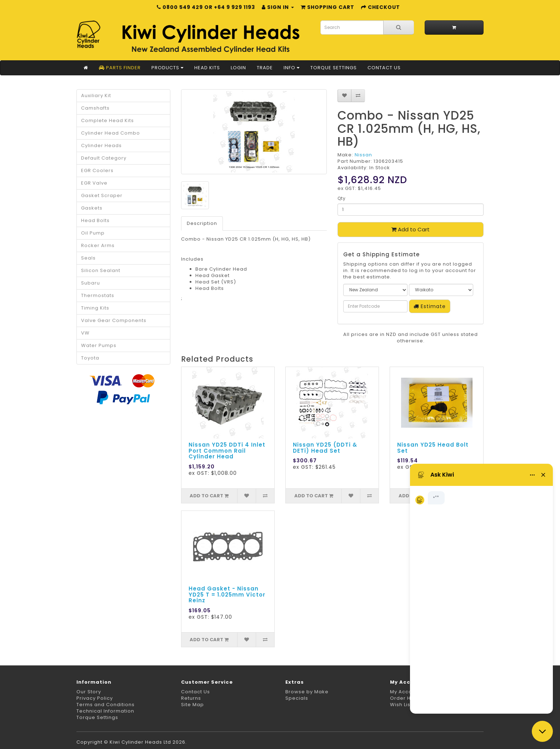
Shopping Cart (327, 7)
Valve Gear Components (114, 320)
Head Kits (207, 68)
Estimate (430, 306)
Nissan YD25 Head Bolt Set (433, 448)
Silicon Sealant (101, 270)
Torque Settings (334, 68)
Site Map (192, 705)
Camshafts (95, 108)
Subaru (91, 283)
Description (202, 223)
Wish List (401, 705)
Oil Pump (93, 233)
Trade (265, 68)
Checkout (381, 7)
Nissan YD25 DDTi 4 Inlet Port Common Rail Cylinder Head (227, 451)
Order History (408, 698)
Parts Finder (120, 68)
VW (85, 333)
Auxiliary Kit (96, 95)
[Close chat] (542, 731)
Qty (342, 198)
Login (238, 68)
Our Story (89, 692)
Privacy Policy (95, 698)
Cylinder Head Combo (111, 133)
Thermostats (98, 295)
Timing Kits (95, 308)
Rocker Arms (98, 245)
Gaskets (92, 208)
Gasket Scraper (102, 195)
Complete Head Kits (107, 120)
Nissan (363, 155)
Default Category (104, 158)
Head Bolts (95, 220)
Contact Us (384, 68)
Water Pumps (99, 345)
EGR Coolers (97, 170)
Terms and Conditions (106, 705)
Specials (297, 698)
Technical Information (105, 711)
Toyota (90, 358)
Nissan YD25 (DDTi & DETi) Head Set (325, 448)
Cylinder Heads (101, 145)
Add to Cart (411, 229)
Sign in (278, 7)
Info (292, 68)
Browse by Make (307, 692)
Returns (191, 698)
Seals (88, 258)
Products (167, 68)
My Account (405, 692)
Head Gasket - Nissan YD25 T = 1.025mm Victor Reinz (227, 594)
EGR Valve (94, 183)
